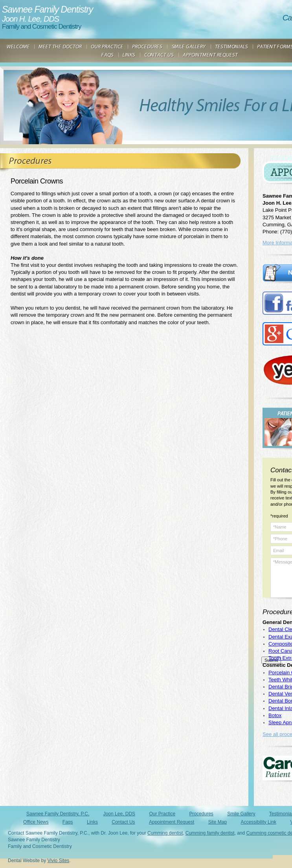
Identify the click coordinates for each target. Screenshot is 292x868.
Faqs (68, 822)
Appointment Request (172, 822)
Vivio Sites (59, 861)
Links (92, 822)
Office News (36, 822)
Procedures (201, 814)
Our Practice (162, 814)
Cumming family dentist (210, 833)
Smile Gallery (241, 814)
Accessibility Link (258, 822)
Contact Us (123, 822)
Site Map (218, 822)
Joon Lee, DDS (119, 814)
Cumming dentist (165, 833)
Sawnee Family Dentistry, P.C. (58, 814)
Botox (275, 715)
